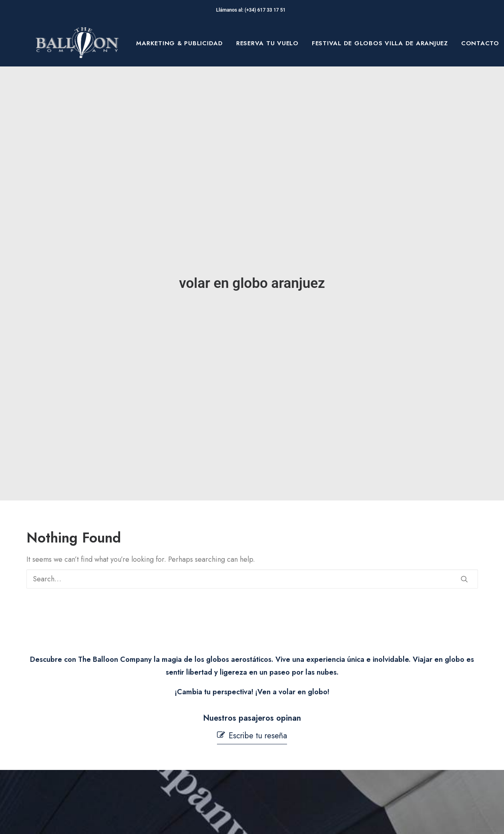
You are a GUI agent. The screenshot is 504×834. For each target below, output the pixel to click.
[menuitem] (180, 43)
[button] (464, 510)
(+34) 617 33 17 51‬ (266, 10)
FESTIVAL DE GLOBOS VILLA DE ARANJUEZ (380, 43)
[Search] (252, 510)
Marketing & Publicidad (180, 43)
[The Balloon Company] (77, 43)
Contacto (480, 43)
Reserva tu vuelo (267, 43)
